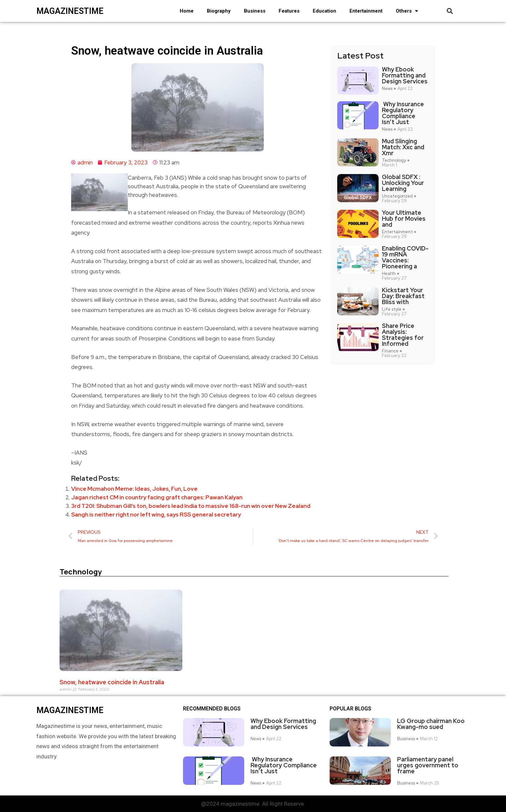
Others (407, 11)
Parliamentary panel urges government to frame (428, 765)
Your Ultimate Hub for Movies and (404, 219)
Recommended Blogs (212, 709)
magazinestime (70, 11)
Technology (394, 160)
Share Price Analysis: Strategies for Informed (403, 335)
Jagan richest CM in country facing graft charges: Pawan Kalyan (157, 497)
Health (389, 274)
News (387, 89)
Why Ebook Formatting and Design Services (405, 75)
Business (255, 11)
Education (324, 11)
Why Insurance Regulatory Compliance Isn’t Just (403, 113)
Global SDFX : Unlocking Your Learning (403, 183)
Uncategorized (397, 196)
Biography (219, 11)
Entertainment (366, 11)
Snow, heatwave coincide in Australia (112, 682)
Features (289, 11)
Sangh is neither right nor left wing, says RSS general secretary (156, 515)
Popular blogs (350, 709)
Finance (390, 351)
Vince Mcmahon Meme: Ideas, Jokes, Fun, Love (134, 489)
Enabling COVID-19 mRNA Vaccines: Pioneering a (405, 257)
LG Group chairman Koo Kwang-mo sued (431, 724)
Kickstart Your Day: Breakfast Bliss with (403, 296)
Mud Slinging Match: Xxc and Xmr (403, 147)
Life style (392, 309)
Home (187, 11)
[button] (450, 11)
